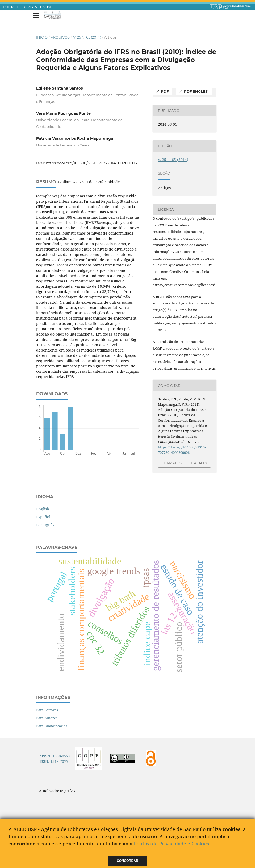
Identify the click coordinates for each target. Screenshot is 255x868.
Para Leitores (47, 710)
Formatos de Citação (183, 463)
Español (43, 517)
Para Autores (47, 718)
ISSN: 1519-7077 (54, 761)
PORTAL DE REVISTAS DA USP (28, 7)
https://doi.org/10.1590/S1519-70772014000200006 (91, 163)
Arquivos (60, 37)
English (43, 509)
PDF (164, 91)
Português (45, 525)
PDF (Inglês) (196, 91)
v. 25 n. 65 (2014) (87, 37)
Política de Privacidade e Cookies (171, 844)
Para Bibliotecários (52, 726)
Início (42, 37)
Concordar (127, 861)
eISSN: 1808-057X (55, 756)
